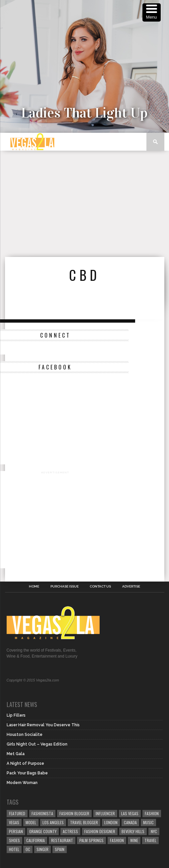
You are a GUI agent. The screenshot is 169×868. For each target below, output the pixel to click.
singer (42, 849)
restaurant (62, 840)
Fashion (152, 813)
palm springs (91, 840)
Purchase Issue (65, 587)
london (111, 822)
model (31, 822)
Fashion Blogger (74, 813)
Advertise (131, 587)
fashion (117, 840)
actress (70, 831)
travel (150, 840)
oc (28, 849)
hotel (14, 849)
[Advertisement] (87, 204)
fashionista (42, 813)
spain (60, 849)
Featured (17, 813)
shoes (14, 840)
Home (34, 587)
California (36, 840)
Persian (16, 831)
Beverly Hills (133, 831)
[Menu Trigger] (152, 12)
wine (134, 840)
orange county (43, 831)
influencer (105, 813)
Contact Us (100, 587)
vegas (14, 822)
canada (130, 822)
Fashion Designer (100, 831)
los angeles (53, 822)
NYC (154, 831)
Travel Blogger (84, 822)
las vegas (130, 813)
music (148, 822)
